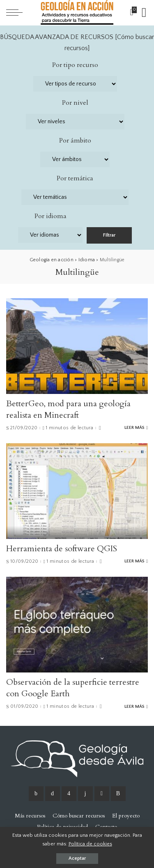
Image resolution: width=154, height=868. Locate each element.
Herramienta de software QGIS (62, 549)
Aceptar (77, 858)
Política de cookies (90, 844)
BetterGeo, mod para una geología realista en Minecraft (68, 409)
